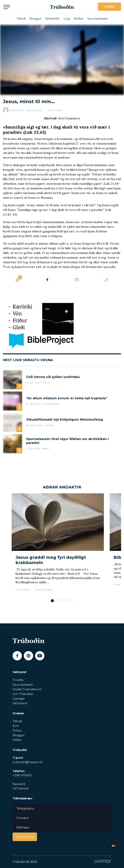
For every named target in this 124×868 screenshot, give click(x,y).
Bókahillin (53, 19)
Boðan (79, 19)
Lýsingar (19, 698)
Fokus (17, 730)
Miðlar (17, 740)
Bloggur (35, 19)
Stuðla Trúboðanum (27, 689)
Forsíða (18, 680)
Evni (16, 726)
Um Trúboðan (23, 694)
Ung (67, 19)
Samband (20, 703)
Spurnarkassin (98, 19)
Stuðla (109, 7)
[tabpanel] (58, 544)
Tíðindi (21, 19)
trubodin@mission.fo (28, 762)
